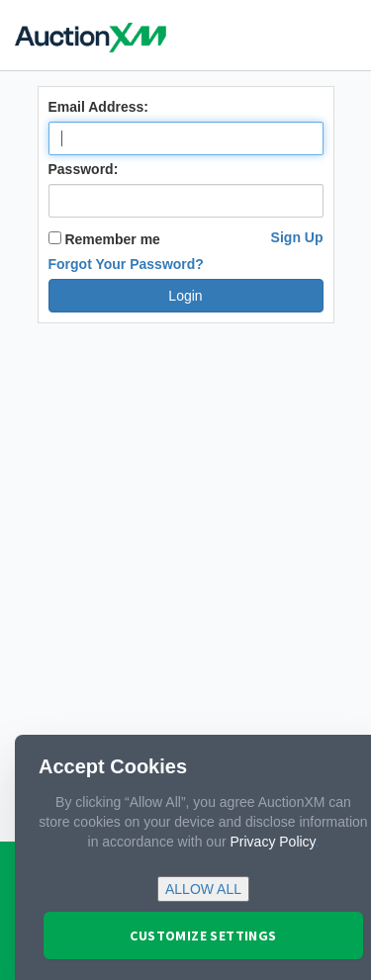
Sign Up (297, 237)
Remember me (104, 239)
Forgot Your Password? (126, 264)
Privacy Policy (272, 842)
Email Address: (98, 107)
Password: (84, 169)
